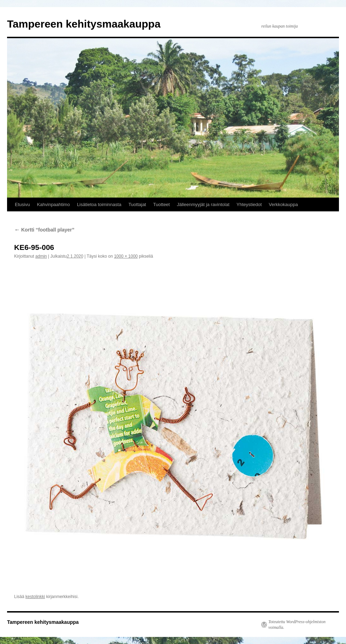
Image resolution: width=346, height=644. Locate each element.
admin (41, 256)
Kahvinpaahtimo (53, 204)
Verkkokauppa (283, 204)
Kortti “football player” (44, 230)
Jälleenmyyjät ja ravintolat (203, 204)
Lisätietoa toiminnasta (99, 204)
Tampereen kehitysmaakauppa (84, 24)
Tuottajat (137, 204)
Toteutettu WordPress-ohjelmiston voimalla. (297, 625)
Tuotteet (162, 204)
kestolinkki (35, 597)
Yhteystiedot (249, 204)
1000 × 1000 (126, 256)
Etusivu (22, 204)
